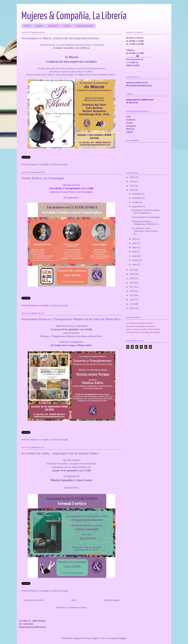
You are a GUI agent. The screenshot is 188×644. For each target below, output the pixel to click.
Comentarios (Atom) (78, 607)
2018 (132, 283)
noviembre (137, 198)
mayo (135, 247)
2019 (132, 278)
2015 (132, 295)
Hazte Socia (53, 26)
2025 (132, 177)
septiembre (137, 206)
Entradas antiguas (112, 600)
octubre (136, 202)
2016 (132, 291)
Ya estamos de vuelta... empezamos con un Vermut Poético (60, 453)
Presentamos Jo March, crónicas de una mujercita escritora (60, 38)
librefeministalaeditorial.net (139, 86)
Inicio (74, 600)
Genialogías (87, 192)
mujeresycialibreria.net (137, 82)
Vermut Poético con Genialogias (43, 178)
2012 (132, 308)
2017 (132, 287)
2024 (132, 181)
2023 (132, 186)
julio (134, 239)
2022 (132, 190)
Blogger (123, 638)
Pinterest (130, 129)
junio (135, 243)
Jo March (71, 57)
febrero (136, 260)
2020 (132, 274)
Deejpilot (95, 638)
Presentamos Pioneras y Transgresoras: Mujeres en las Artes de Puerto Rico (71, 319)
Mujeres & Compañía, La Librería (74, 16)
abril (134, 252)
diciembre (137, 194)
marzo (135, 256)
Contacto (67, 26)
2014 (132, 300)
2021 (132, 270)
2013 (132, 304)
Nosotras (39, 26)
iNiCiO (27, 26)
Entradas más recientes (34, 600)
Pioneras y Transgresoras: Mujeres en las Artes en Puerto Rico (71, 336)
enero (135, 264)
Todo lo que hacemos (85, 26)
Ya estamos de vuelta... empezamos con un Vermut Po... (144, 231)
